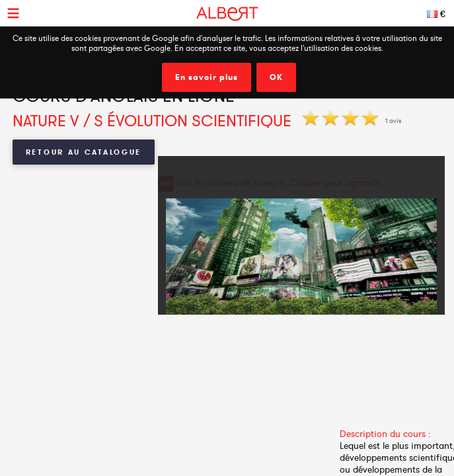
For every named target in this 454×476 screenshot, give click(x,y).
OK (276, 77)
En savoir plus (207, 77)
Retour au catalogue (84, 152)
